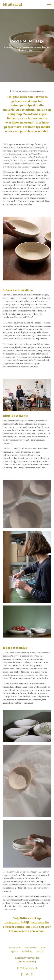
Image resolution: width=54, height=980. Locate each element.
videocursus (31, 948)
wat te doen (15, 948)
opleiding (27, 951)
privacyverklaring (27, 962)
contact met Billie (27, 927)
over (43, 948)
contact (39, 951)
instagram (12, 923)
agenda (15, 951)
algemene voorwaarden (27, 958)
